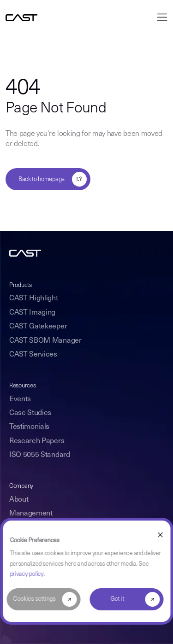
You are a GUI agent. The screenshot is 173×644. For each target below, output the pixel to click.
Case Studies (30, 413)
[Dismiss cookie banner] (160, 535)
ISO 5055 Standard (40, 455)
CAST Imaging (32, 313)
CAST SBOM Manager (45, 341)
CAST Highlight (34, 299)
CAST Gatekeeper (38, 327)
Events (20, 399)
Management (31, 514)
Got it (118, 599)
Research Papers (37, 441)
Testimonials (29, 427)
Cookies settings (35, 599)
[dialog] (86, 571)
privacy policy (27, 574)
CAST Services (33, 355)
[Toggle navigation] (159, 17)
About (19, 500)
